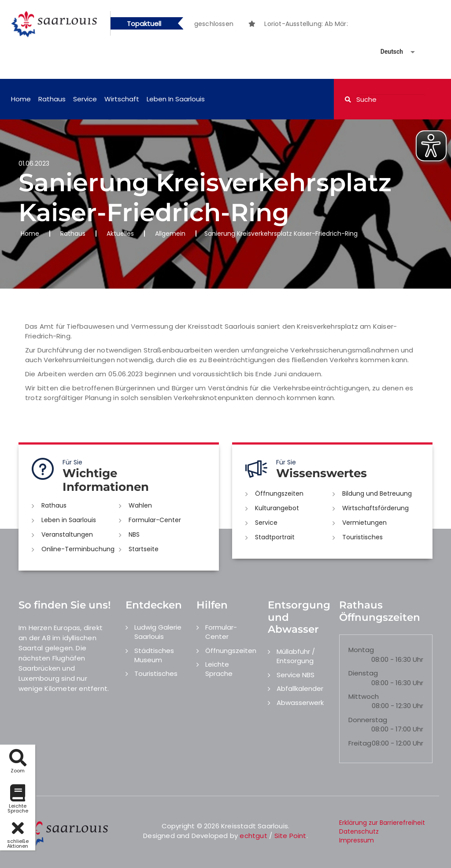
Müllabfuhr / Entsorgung (296, 656)
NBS (134, 534)
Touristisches (362, 537)
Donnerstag (368, 720)
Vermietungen (364, 523)
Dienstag (363, 673)
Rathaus (52, 99)
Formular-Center (155, 520)
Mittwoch (364, 696)
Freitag (360, 743)
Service (85, 99)
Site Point (290, 836)
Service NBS (296, 675)
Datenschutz (359, 831)
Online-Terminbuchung (78, 549)
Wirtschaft (122, 99)
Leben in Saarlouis (176, 99)
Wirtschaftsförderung (375, 508)
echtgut (253, 836)
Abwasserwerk (300, 703)
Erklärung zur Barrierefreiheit (382, 823)
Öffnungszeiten (279, 493)
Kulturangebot (277, 508)
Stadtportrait (275, 537)
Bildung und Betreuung (377, 493)
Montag (361, 650)
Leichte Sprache (219, 669)
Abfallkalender (300, 688)
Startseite (144, 549)
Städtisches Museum (154, 655)
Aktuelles (120, 234)
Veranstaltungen (67, 534)
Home (21, 99)
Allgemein (170, 234)
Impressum (357, 840)
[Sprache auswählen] (387, 52)
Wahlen (140, 505)
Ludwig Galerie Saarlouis (158, 632)
